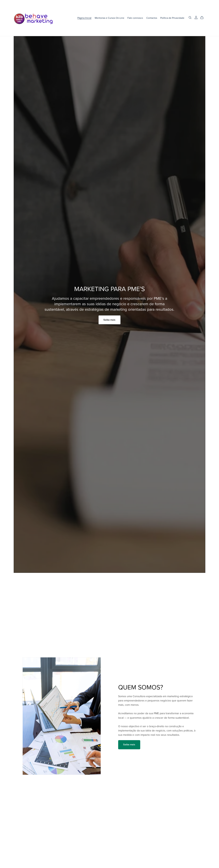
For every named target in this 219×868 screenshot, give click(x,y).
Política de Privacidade (172, 18)
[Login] (196, 17)
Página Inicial (84, 18)
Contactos (152, 18)
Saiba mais (109, 320)
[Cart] (203, 18)
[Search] (190, 18)
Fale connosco (135, 18)
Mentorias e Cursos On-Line (109, 18)
